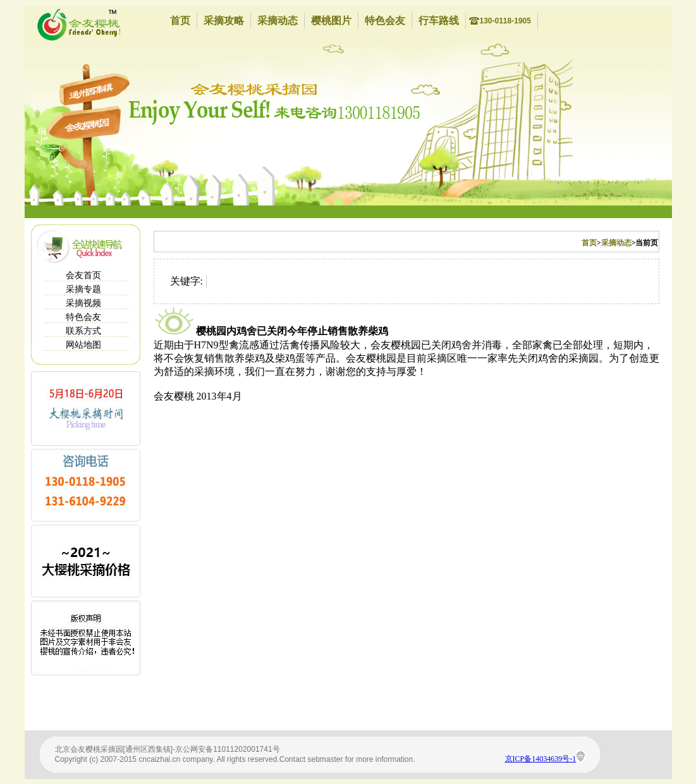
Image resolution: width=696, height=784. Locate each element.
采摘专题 (83, 289)
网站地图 (83, 345)
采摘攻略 (224, 21)
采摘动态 (278, 21)
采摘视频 (83, 303)
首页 (180, 21)
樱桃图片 (331, 21)
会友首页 (83, 275)
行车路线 (439, 21)
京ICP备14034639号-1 (541, 759)
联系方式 (83, 331)
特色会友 (385, 21)
